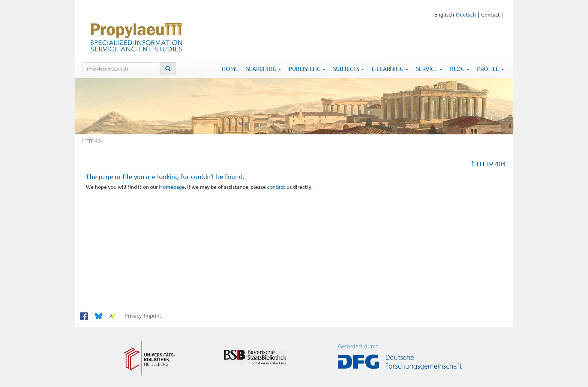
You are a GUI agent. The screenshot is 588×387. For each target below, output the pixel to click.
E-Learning (390, 69)
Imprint (152, 315)
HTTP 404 (491, 163)
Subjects (349, 69)
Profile (490, 69)
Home (230, 69)
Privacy (132, 315)
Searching (264, 69)
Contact (491, 14)
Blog (460, 69)
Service (429, 69)
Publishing (307, 69)
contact (276, 187)
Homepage (172, 187)
